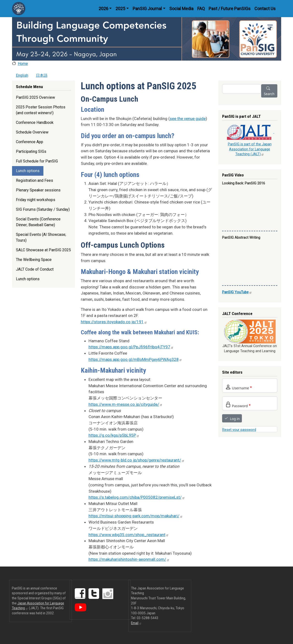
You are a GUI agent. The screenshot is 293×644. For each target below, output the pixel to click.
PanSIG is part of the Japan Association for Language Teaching (250, 149)
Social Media (181, 9)
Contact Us (265, 9)
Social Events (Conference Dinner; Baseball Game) (38, 222)
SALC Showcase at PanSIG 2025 (43, 250)
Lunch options (28, 171)
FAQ (201, 9)
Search (269, 94)
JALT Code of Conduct (35, 269)
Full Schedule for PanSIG (37, 161)
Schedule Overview (32, 132)
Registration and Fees (34, 180)
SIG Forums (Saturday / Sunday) (43, 209)
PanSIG (237, 292)
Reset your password (239, 430)
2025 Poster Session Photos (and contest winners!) (41, 110)
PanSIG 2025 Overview (35, 97)
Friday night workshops (36, 200)
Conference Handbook (35, 122)
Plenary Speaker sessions (38, 190)
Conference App (30, 142)
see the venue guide (188, 119)
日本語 (42, 75)
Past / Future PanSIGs (230, 9)
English (22, 75)
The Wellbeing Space (34, 260)
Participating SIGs (31, 151)
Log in (235, 419)
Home (23, 64)
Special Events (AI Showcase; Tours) (41, 237)
